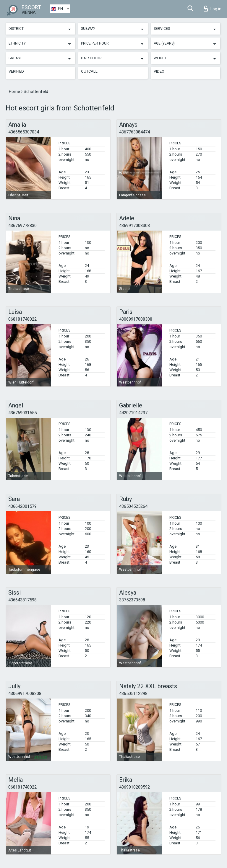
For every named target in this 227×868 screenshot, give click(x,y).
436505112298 (133, 694)
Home (15, 92)
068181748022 (22, 319)
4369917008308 (134, 226)
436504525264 (133, 506)
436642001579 (22, 506)
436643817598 (22, 600)
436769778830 (22, 226)
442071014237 (133, 413)
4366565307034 (24, 132)
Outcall (89, 71)
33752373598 (132, 600)
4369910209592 (134, 787)
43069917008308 (136, 319)
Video (159, 71)
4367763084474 (134, 132)
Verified (16, 71)
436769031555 (22, 413)
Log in (213, 9)
